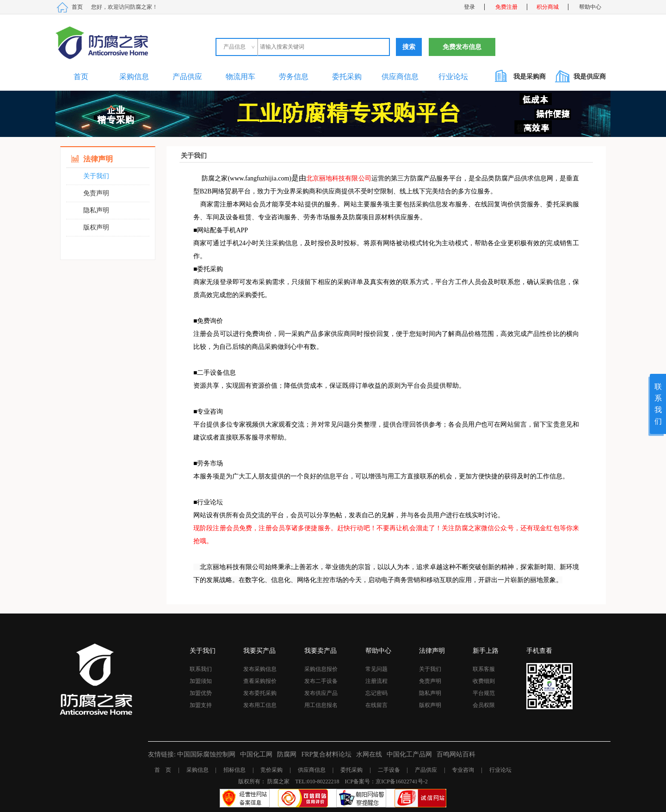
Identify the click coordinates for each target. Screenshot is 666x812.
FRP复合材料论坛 (326, 754)
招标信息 (234, 770)
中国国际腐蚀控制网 (206, 754)
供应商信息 (400, 77)
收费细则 (484, 681)
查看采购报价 (260, 681)
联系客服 (484, 669)
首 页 (163, 770)
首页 (77, 7)
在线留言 (376, 705)
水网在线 (369, 754)
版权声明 (96, 227)
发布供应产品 (321, 693)
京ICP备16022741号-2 (402, 781)
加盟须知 (201, 681)
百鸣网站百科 (456, 754)
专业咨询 (463, 770)
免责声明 (96, 193)
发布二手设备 (321, 681)
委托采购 (347, 77)
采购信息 (134, 77)
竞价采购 (271, 770)
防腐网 (287, 754)
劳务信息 (294, 77)
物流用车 (240, 77)
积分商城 (548, 7)
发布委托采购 (260, 693)
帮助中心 (590, 7)
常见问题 (376, 669)
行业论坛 (453, 77)
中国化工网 (256, 754)
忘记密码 (376, 693)
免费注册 (506, 7)
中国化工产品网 (409, 754)
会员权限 (484, 705)
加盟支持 (201, 705)
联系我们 (201, 669)
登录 (469, 7)
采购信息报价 (321, 669)
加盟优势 (201, 693)
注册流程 (376, 681)
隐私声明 (96, 210)
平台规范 (484, 693)
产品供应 (187, 77)
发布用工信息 (260, 705)
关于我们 (96, 176)
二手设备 (389, 770)
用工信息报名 (321, 705)
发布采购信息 (260, 669)
